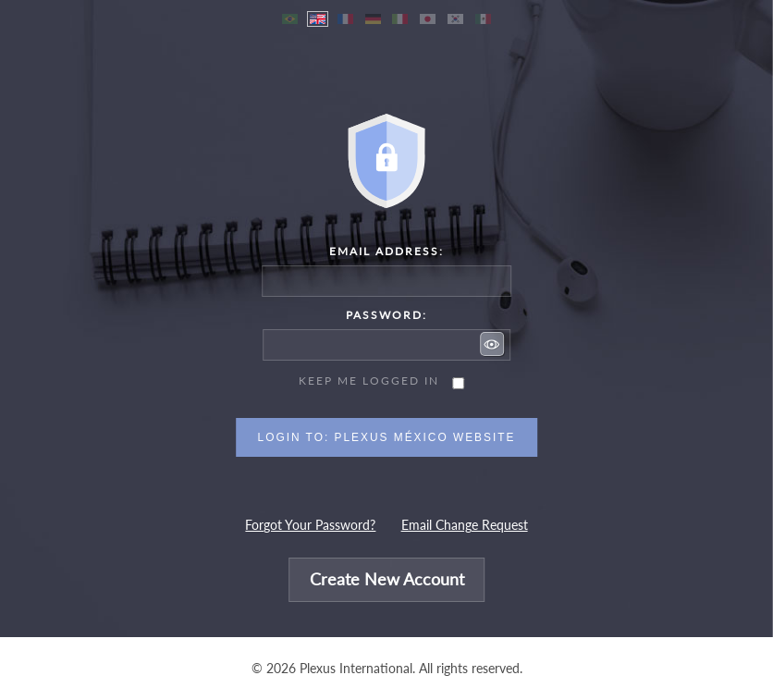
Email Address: (386, 251)
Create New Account (387, 580)
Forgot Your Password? (310, 525)
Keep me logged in (369, 381)
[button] (492, 344)
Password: (386, 315)
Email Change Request (465, 525)
